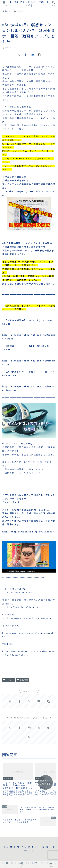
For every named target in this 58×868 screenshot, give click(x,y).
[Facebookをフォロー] (19, 728)
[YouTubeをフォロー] (39, 728)
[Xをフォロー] (10, 728)
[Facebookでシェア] (26, 55)
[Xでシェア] (19, 55)
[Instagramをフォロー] (29, 728)
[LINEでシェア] (39, 701)
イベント (9, 680)
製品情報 (23, 680)
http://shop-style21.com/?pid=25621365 (28, 532)
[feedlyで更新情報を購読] (48, 728)
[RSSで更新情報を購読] (29, 737)
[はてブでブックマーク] (33, 55)
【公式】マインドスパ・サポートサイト (29, 4)
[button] (40, 55)
